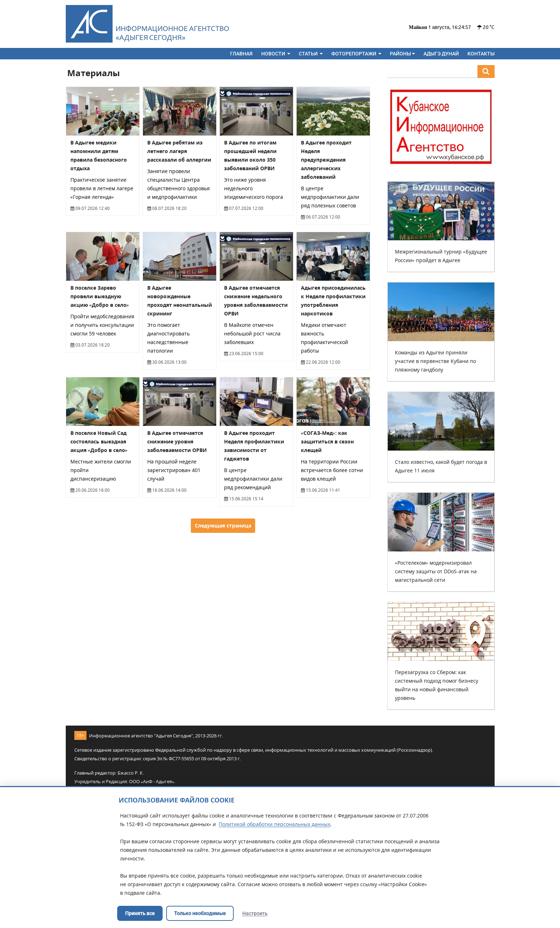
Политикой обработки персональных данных (274, 824)
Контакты (481, 54)
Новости (276, 54)
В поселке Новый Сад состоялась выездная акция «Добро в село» (99, 441)
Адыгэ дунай (441, 54)
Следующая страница (223, 526)
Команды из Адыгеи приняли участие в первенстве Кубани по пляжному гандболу (435, 361)
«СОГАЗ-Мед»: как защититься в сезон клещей (327, 441)
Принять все (140, 913)
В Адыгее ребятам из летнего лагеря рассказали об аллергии (179, 151)
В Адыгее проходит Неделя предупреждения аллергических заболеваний (326, 160)
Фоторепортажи (356, 54)
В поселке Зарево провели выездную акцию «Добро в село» (100, 296)
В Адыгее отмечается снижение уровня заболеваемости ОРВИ (177, 441)
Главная (241, 54)
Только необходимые (200, 913)
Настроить (255, 913)
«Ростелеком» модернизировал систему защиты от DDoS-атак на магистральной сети (436, 571)
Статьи (311, 54)
